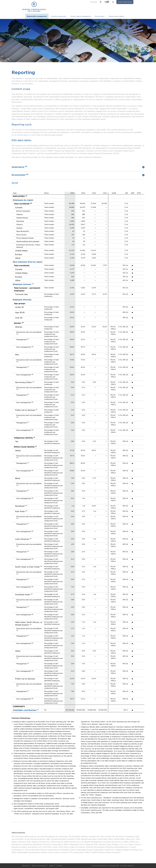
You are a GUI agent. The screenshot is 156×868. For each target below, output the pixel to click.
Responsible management (37, 16)
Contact (59, 866)
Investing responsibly (58, 16)
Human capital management (81, 16)
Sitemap (25, 866)
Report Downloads (39, 866)
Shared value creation (116, 16)
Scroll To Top (148, 857)
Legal (51, 866)
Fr (94, 2)
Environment (100, 16)
